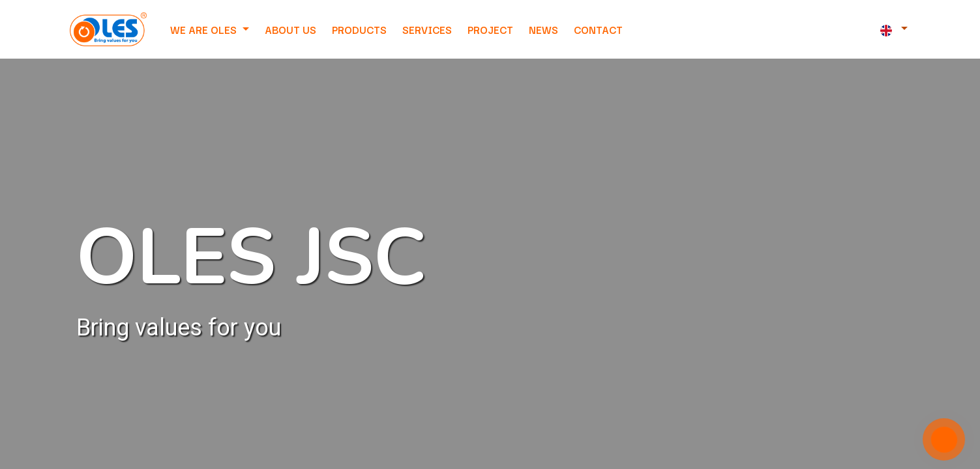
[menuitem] (290, 29)
